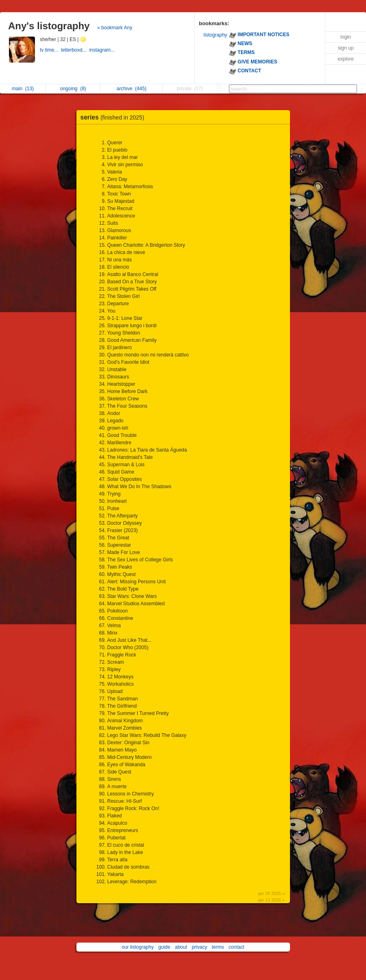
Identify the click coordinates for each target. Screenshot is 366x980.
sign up (346, 48)
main (23, 89)
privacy (199, 947)
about (181, 947)
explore (345, 59)
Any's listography (49, 26)
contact (236, 947)
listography (216, 35)
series (114, 117)
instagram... (102, 50)
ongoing (73, 89)
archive (132, 89)
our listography (138, 947)
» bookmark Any (115, 28)
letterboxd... (75, 50)
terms (218, 947)
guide (164, 947)
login (345, 37)
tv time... (50, 50)
